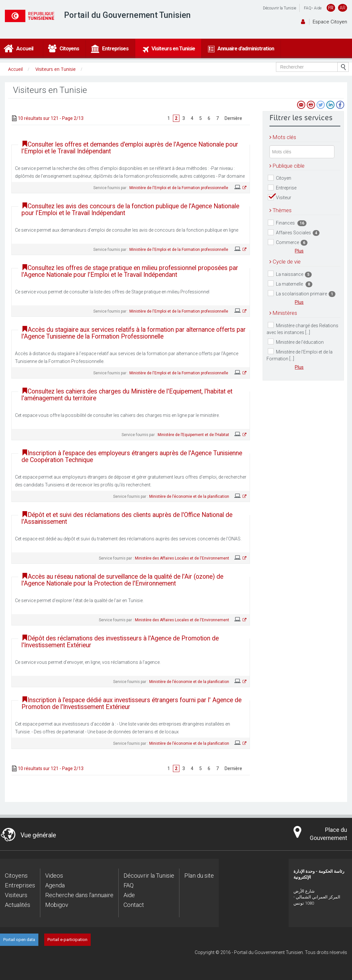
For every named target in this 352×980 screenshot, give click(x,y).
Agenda (55, 885)
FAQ (308, 8)
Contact (134, 905)
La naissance (290, 274)
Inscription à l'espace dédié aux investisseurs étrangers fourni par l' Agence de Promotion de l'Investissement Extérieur (131, 703)
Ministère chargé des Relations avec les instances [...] (302, 329)
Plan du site (199, 876)
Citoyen (280, 178)
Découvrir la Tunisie (280, 8)
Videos (54, 876)
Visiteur (280, 197)
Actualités (18, 905)
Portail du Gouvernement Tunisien (127, 15)
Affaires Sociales (294, 233)
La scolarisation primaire (302, 294)
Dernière (233, 118)
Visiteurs (16, 895)
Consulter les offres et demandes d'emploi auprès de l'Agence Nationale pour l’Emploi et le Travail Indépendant (130, 148)
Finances (287, 223)
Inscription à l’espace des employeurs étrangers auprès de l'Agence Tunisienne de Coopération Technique (132, 457)
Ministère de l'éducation (296, 342)
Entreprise (282, 188)
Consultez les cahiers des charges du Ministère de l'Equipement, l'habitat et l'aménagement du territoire (127, 395)
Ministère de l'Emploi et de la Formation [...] (300, 355)
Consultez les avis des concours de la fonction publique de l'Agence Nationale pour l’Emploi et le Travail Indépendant (130, 210)
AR (343, 8)
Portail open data (19, 940)
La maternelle (290, 284)
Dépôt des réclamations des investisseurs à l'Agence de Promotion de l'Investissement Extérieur (120, 642)
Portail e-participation (67, 940)
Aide (318, 8)
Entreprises (20, 885)
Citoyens (16, 876)
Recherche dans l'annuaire (79, 895)
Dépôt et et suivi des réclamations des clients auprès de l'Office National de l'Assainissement (127, 518)
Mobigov (57, 905)
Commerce (288, 243)
